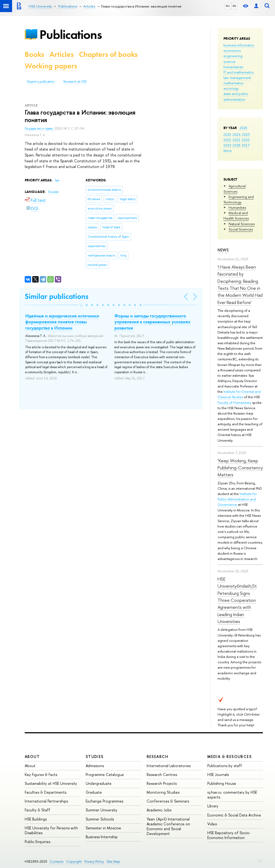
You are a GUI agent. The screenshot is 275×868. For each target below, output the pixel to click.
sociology (231, 88)
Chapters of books (108, 54)
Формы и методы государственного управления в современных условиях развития (153, 322)
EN (234, 6)
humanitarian (233, 67)
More (228, 151)
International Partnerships (46, 801)
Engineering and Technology (239, 199)
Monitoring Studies (163, 792)
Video (212, 824)
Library (213, 806)
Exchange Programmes (104, 801)
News (223, 250)
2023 (246, 134)
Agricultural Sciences (235, 189)
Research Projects (162, 783)
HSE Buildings (36, 819)
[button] (81, 305)
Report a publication (41, 82)
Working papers (51, 66)
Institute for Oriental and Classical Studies (239, 394)
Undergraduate (99, 783)
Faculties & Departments (46, 792)
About (32, 757)
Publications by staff (225, 766)
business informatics (239, 45)
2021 (236, 140)
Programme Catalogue (105, 774)
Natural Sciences (242, 224)
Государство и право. (40, 129)
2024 (237, 134)
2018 (236, 145)
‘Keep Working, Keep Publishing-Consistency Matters (240, 468)
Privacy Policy (94, 861)
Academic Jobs (159, 810)
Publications (71, 34)
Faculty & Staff (37, 810)
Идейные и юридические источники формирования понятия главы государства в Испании (62, 322)
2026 (243, 128)
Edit (260, 860)
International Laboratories (169, 766)
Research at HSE (75, 82)
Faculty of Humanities (234, 402)
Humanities (237, 207)
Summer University (102, 810)
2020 (246, 140)
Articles (61, 54)
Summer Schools (100, 819)
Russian (54, 192)
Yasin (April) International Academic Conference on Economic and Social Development (168, 826)
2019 (227, 145)
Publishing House (222, 783)
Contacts (57, 861)
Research (158, 757)
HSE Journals (218, 774)
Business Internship (102, 837)
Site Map (113, 861)
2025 (227, 134)
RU (228, 6)
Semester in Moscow (103, 828)
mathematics (233, 83)
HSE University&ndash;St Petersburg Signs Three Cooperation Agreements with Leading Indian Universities (237, 600)
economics (232, 50)
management (240, 78)
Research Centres (162, 774)
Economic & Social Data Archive (234, 815)
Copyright (74, 861)
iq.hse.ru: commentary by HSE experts (232, 795)
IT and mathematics (238, 72)
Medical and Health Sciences (236, 215)
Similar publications (57, 296)
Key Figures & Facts (41, 774)
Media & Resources (229, 757)
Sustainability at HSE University (51, 783)
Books (34, 54)
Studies (95, 757)
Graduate (94, 792)
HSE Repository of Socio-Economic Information (229, 835)
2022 (227, 140)
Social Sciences (241, 229)
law (226, 78)
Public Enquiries (37, 842)
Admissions (95, 766)
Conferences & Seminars (168, 801)
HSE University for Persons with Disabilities (51, 830)
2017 (246, 145)
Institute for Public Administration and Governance (237, 499)
